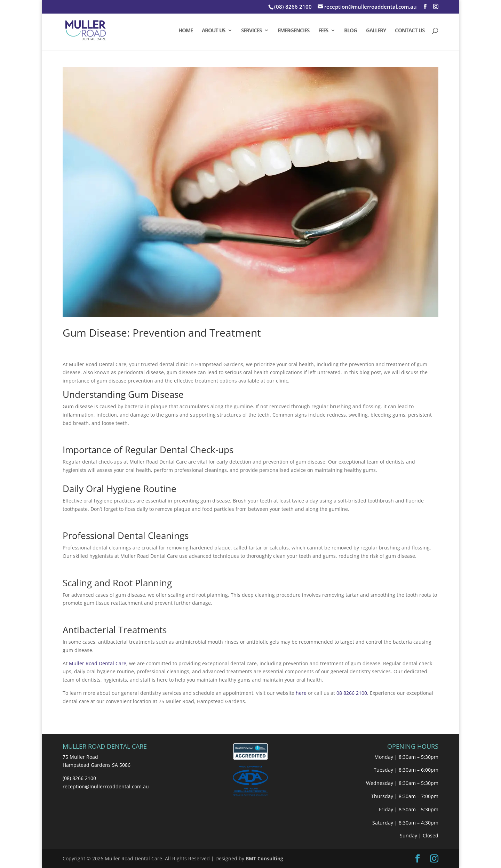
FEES (323, 31)
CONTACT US (410, 31)
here (301, 693)
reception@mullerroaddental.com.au (106, 786)
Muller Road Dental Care (98, 663)
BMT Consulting (264, 858)
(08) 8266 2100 (293, 7)
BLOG (351, 31)
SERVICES (251, 31)
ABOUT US (213, 31)
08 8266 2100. (352, 693)
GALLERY (376, 31)
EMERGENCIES (293, 31)
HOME (186, 31)
